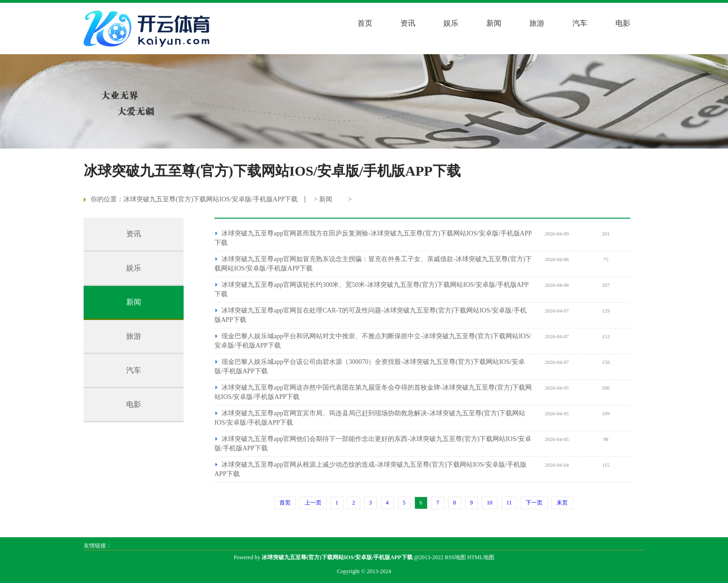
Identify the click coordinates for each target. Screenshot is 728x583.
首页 (365, 23)
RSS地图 (455, 557)
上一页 (313, 503)
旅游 (537, 23)
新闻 (494, 23)
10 (490, 503)
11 (509, 503)
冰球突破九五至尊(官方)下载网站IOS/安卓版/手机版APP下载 (211, 199)
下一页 (534, 503)
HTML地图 (481, 557)
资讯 (408, 23)
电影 (623, 23)
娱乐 (451, 23)
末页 (562, 503)
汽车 (580, 23)
